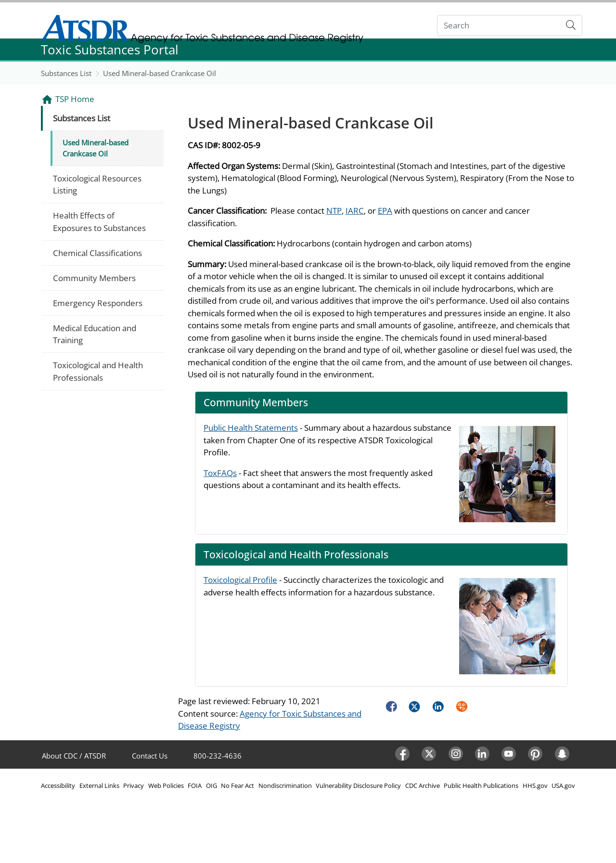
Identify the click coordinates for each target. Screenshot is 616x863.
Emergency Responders (98, 303)
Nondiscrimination (285, 786)
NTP (334, 211)
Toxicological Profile (240, 580)
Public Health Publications (481, 786)
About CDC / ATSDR (74, 756)
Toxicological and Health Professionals (98, 371)
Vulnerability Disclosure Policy (358, 786)
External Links (99, 786)
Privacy (134, 786)
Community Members (94, 278)
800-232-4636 (218, 756)
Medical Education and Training (95, 334)
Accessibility (58, 786)
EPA (385, 211)
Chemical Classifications (97, 253)
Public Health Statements (251, 428)
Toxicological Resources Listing (97, 185)
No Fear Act (237, 786)
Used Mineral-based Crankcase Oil (160, 73)
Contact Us (150, 756)
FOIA (195, 786)
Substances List (66, 73)
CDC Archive (423, 786)
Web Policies (166, 786)
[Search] (499, 26)
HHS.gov (535, 786)
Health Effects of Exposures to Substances (99, 222)
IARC (355, 211)
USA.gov (563, 786)
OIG (212, 786)
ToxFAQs (220, 473)
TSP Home (75, 99)
